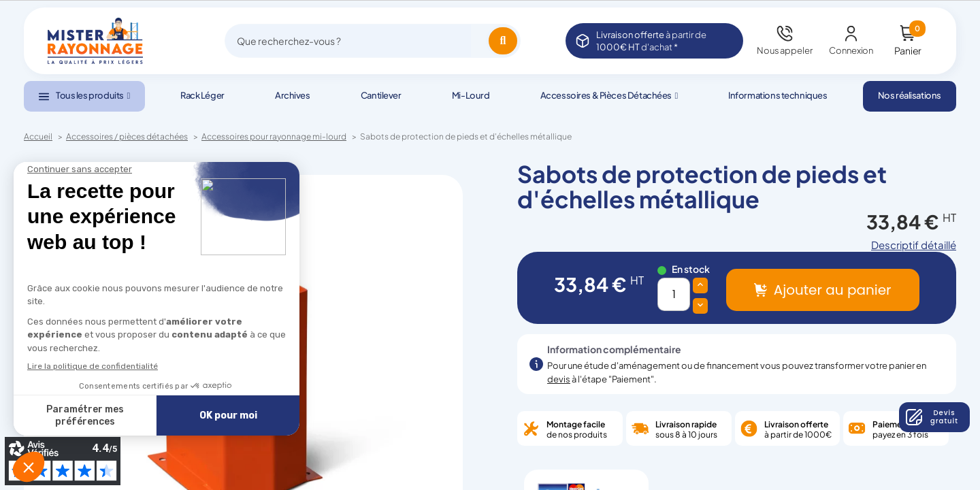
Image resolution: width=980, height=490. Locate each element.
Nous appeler (784, 50)
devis (559, 379)
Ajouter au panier (833, 290)
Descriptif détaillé (914, 245)
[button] (84, 96)
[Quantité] (674, 294)
